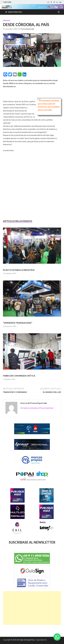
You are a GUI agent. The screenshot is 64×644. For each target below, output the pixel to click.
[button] (57, 637)
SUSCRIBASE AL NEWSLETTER (32, 542)
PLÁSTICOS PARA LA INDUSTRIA (19, 270)
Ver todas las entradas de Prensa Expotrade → (38, 408)
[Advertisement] (32, 608)
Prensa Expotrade (27, 29)
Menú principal (15, 12)
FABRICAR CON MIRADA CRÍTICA (19, 376)
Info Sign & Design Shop (26, 640)
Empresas (7, 21)
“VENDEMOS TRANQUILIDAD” (18, 323)
